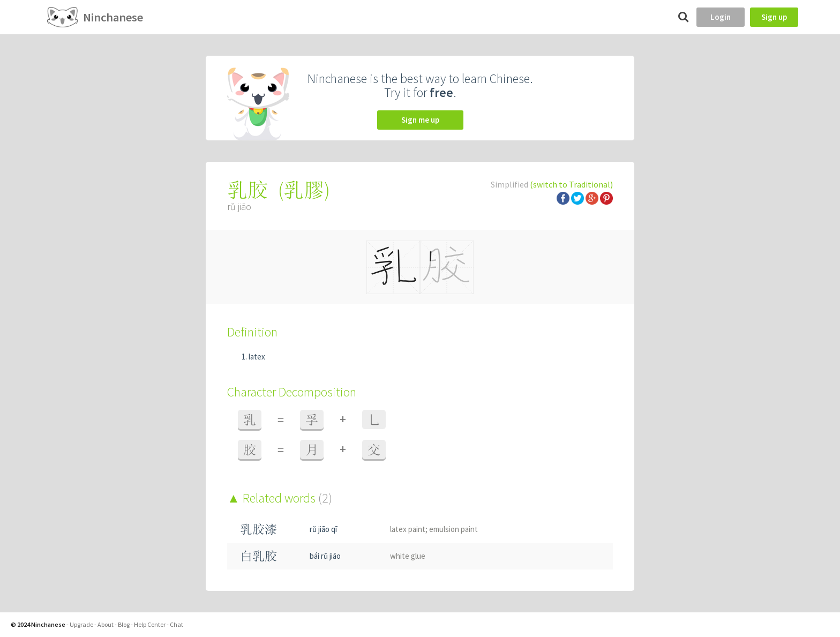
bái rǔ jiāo (325, 556)
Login (721, 17)
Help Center (150, 624)
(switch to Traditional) (571, 184)
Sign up (774, 17)
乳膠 (304, 190)
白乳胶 (258, 556)
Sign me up (420, 120)
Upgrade (81, 624)
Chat (177, 624)
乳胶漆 (258, 529)
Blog (124, 624)
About (106, 624)
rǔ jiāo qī (323, 529)
